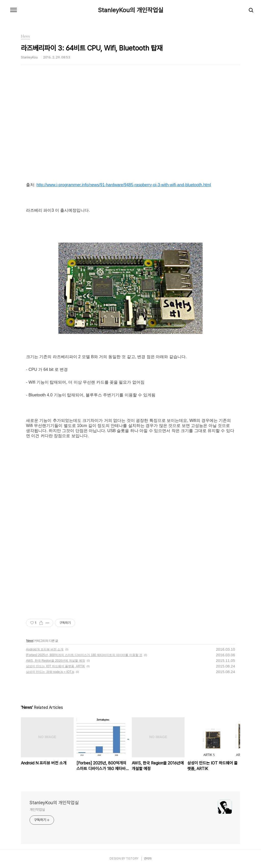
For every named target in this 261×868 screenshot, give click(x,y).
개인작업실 (37, 810)
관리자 (148, 859)
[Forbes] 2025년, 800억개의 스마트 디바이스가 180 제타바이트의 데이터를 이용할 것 (84, 655)
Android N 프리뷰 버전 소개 (45, 649)
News (30, 641)
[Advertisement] (130, 134)
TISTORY (132, 859)
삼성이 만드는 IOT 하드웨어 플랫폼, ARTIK (55, 666)
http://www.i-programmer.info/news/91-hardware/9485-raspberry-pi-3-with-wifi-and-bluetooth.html (124, 185)
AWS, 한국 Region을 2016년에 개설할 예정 (56, 661)
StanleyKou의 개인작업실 (131, 10)
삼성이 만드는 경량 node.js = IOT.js (50, 672)
